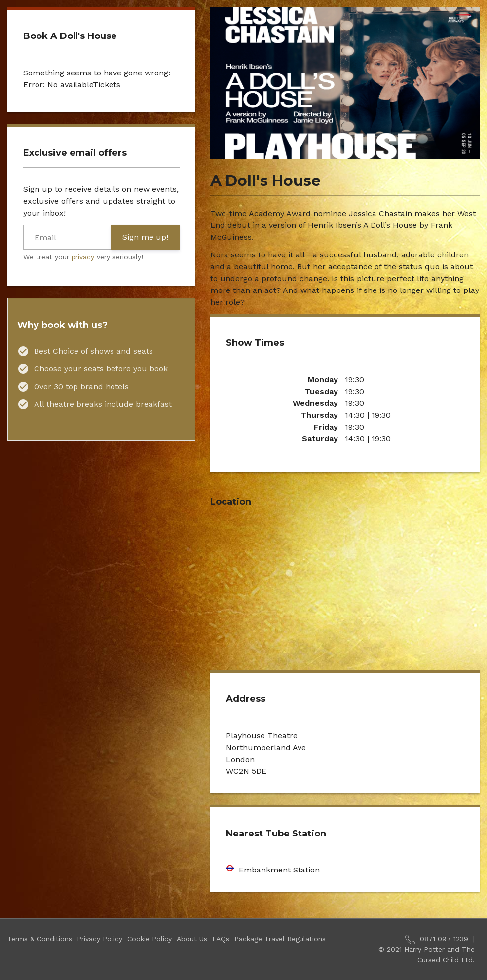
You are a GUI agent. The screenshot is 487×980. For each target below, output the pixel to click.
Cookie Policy (150, 939)
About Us (192, 939)
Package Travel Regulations (280, 939)
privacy (83, 257)
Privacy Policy (100, 939)
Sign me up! (145, 237)
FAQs (221, 939)
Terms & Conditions (40, 939)
